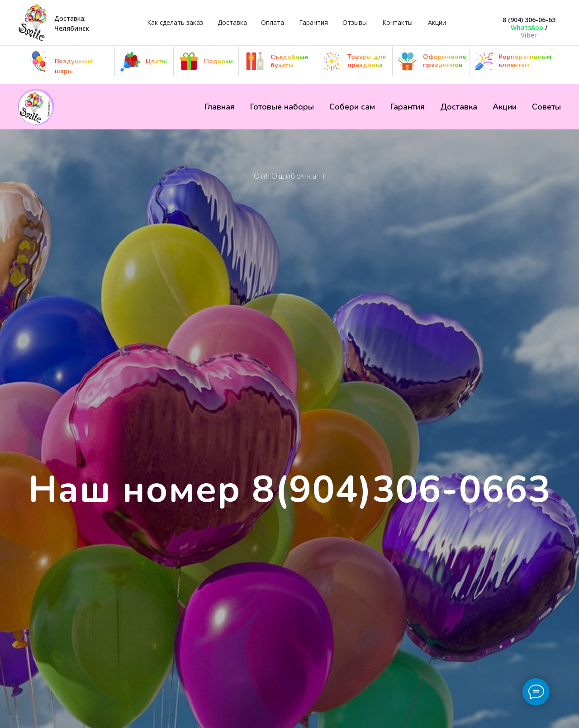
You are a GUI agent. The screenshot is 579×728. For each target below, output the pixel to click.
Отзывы (355, 22)
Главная (220, 107)
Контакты (397, 22)
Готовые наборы (282, 107)
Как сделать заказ (175, 22)
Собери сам (352, 107)
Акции (437, 22)
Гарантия (313, 22)
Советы (546, 107)
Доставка (232, 22)
